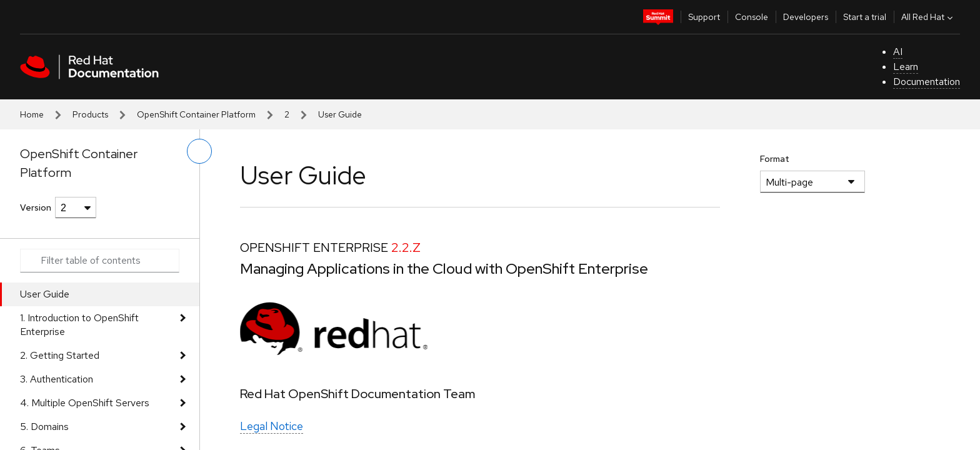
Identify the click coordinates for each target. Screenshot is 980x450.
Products (90, 114)
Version (36, 207)
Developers (806, 17)
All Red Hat (928, 17)
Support (704, 17)
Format (775, 159)
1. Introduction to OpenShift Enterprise (79, 325)
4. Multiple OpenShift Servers (85, 403)
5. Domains (44, 427)
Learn (906, 67)
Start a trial (865, 17)
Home (32, 114)
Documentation (927, 82)
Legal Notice (272, 426)
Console (752, 17)
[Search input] (100, 261)
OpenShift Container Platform (196, 114)
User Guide (45, 294)
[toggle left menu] (199, 151)
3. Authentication (57, 379)
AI (898, 52)
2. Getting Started (60, 355)
